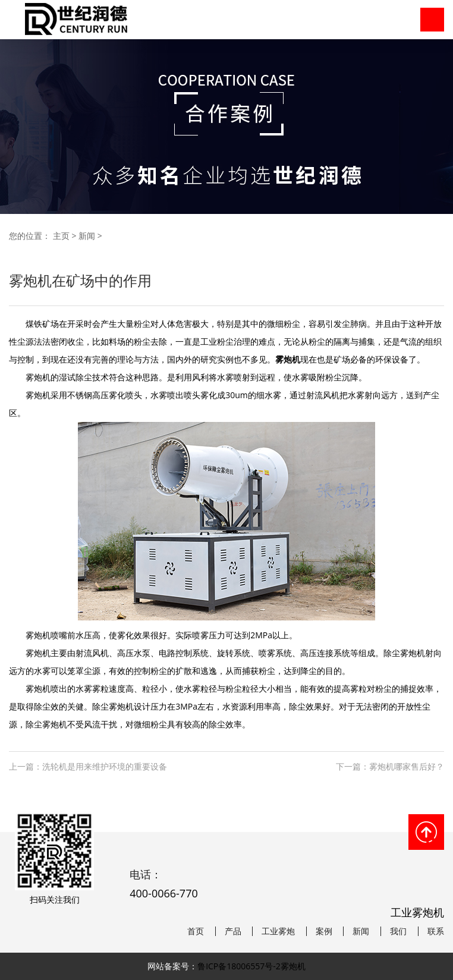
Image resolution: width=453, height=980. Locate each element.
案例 (324, 931)
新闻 (87, 236)
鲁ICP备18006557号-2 (239, 966)
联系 (436, 931)
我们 (398, 931)
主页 (61, 236)
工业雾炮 (278, 931)
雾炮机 (293, 966)
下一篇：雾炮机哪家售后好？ (390, 766)
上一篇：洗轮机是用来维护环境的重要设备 (88, 766)
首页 (196, 931)
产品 (233, 931)
